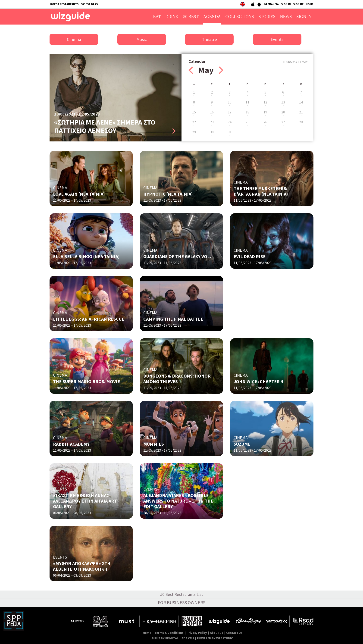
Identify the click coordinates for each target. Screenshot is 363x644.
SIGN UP (298, 4)
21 (301, 112)
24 (230, 122)
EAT (157, 17)
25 (247, 122)
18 (247, 112)
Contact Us (234, 633)
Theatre (209, 39)
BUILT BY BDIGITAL (165, 638)
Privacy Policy (197, 633)
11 (247, 102)
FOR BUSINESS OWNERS (182, 602)
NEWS (286, 17)
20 (283, 112)
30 (212, 132)
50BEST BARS (89, 4)
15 (194, 112)
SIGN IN (286, 4)
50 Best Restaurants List (182, 594)
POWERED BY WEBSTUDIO (215, 638)
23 (212, 122)
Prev (191, 70)
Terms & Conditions (169, 633)
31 (230, 132)
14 (301, 102)
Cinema (74, 39)
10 (230, 102)
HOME (310, 4)
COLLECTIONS (240, 17)
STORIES (267, 17)
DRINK (172, 17)
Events (277, 39)
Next (221, 70)
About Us (217, 633)
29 (194, 132)
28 (301, 122)
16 (212, 112)
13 (283, 102)
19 (265, 112)
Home (147, 633)
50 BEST (191, 17)
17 (230, 112)
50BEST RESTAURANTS (64, 4)
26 (265, 122)
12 (265, 102)
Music (142, 39)
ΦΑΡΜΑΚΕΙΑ (271, 4)
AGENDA (212, 17)
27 (283, 122)
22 (194, 122)
